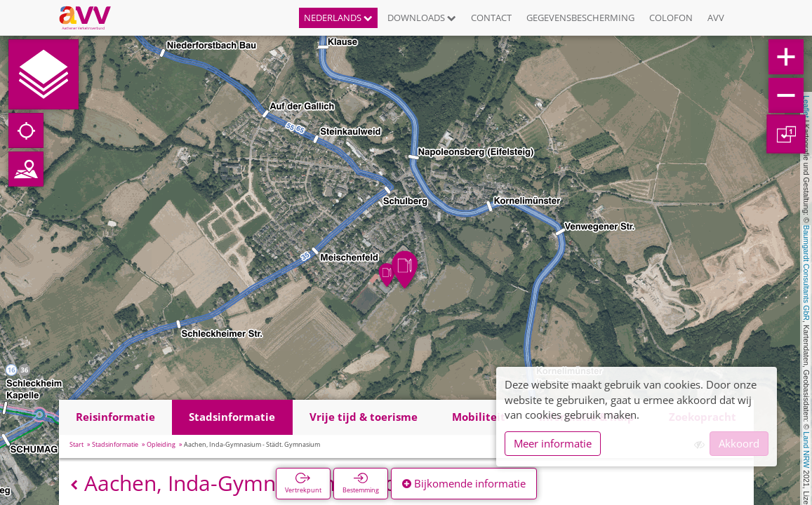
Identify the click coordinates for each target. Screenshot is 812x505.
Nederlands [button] (338, 18)
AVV (716, 18)
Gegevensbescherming (580, 18)
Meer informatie (553, 443)
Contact (491, 18)
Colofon (671, 18)
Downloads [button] (422, 18)
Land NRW (806, 450)
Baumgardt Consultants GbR (806, 273)
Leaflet (806, 107)
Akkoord (739, 443)
